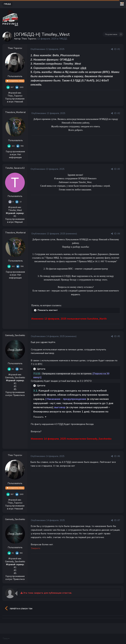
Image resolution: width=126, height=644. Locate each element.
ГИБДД (63, 39)
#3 (119, 169)
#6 (119, 456)
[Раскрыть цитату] (35, 369)
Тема (6, 639)
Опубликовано (47, 49)
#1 (119, 49)
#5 (119, 336)
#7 (119, 520)
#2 (119, 113)
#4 (119, 234)
